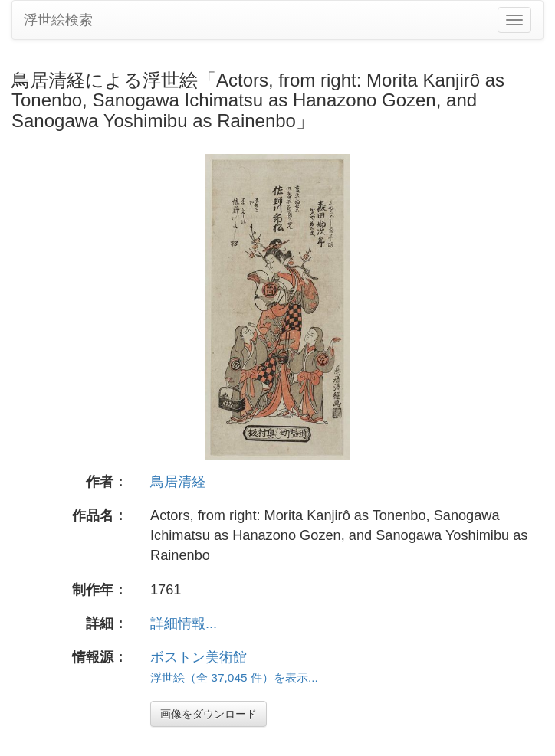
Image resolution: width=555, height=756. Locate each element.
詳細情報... (184, 623)
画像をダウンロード (209, 714)
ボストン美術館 (199, 657)
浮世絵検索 (58, 20)
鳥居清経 (178, 482)
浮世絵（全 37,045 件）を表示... (234, 677)
